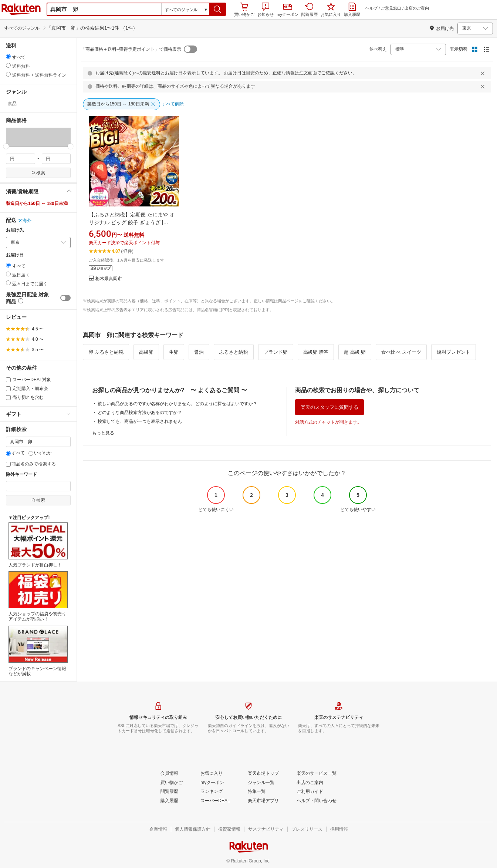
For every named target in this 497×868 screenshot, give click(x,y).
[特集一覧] (257, 792)
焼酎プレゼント (454, 352)
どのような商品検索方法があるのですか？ (140, 413)
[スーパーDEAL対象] (8, 380)
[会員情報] (169, 774)
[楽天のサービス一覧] (317, 774)
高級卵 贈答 (316, 352)
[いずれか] (31, 453)
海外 (25, 221)
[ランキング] (212, 792)
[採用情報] (339, 830)
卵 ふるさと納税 (106, 352)
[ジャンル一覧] (261, 783)
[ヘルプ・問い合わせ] (317, 801)
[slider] (6, 146)
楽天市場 (21, 9)
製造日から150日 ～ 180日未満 (37, 203)
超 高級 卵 (355, 352)
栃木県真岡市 (109, 279)
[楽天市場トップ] (263, 774)
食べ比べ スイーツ (401, 352)
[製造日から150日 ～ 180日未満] (121, 104)
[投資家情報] (229, 830)
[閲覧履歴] (169, 792)
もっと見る (103, 433)
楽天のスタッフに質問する (329, 407)
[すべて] (8, 453)
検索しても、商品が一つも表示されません (140, 421)
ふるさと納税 (234, 352)
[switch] (65, 298)
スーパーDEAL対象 (28, 380)
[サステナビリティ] (266, 830)
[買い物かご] (172, 783)
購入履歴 (352, 10)
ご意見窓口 (391, 8)
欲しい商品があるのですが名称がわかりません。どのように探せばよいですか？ (177, 404)
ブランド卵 (276, 352)
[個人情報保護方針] (193, 830)
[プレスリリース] (307, 830)
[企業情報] (158, 830)
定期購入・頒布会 (27, 388)
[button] (218, 9)
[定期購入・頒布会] (8, 389)
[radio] (8, 56)
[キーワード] (38, 442)
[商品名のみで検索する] (8, 464)
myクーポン (288, 10)
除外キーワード (21, 475)
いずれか (40, 453)
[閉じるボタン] (484, 73)
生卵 (174, 352)
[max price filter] (56, 159)
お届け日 (15, 255)
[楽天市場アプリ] (263, 801)
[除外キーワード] (38, 486)
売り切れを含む (25, 397)
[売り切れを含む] (8, 398)
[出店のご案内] (310, 783)
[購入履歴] (169, 801)
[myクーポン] (212, 783)
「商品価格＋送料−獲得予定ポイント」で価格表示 (131, 49)
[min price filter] (21, 159)
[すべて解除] (173, 104)
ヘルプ (371, 8)
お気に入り (331, 10)
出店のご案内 (417, 8)
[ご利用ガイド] (310, 792)
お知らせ (266, 10)
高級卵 (146, 352)
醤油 (199, 352)
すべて (15, 453)
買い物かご (244, 10)
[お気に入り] (212, 774)
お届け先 (15, 230)
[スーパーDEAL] (215, 801)
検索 (38, 173)
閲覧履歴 (310, 10)
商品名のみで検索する (31, 464)
